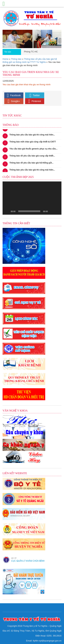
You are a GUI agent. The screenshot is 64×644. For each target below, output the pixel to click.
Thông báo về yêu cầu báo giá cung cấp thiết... (32, 156)
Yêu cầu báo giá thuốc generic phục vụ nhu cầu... (33, 149)
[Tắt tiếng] (52, 211)
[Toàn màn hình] (57, 211)
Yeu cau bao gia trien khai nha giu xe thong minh (27, 84)
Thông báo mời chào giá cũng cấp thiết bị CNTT (33, 142)
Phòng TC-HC (31, 52)
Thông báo (16, 59)
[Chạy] (7, 211)
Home (6, 59)
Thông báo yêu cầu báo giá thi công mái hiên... (32, 135)
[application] (32, 198)
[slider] (29, 211)
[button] (32, 198)
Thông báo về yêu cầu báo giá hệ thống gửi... (31, 163)
